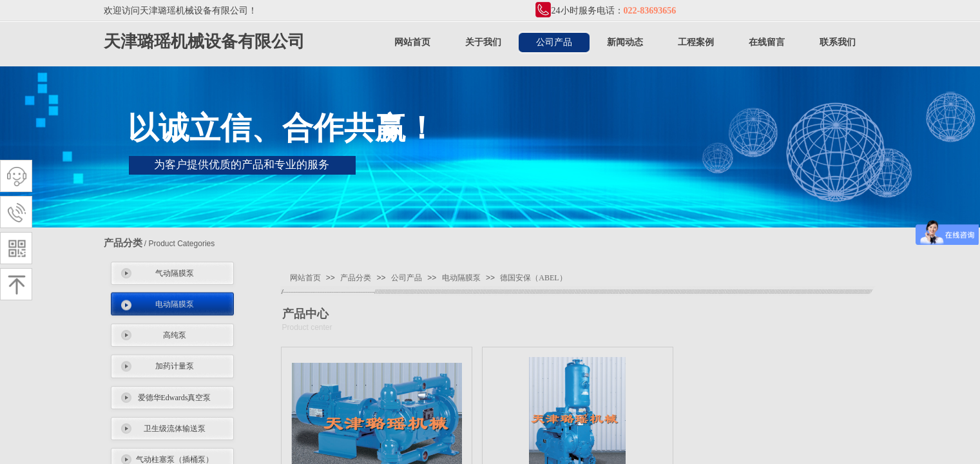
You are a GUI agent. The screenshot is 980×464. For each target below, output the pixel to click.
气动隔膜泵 (175, 273)
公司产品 (554, 42)
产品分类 (356, 278)
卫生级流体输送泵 (175, 429)
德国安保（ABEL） (533, 278)
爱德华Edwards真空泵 (175, 398)
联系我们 (838, 42)
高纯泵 (175, 335)
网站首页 (412, 42)
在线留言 (767, 42)
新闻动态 (625, 42)
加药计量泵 (175, 366)
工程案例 (696, 42)
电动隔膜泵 (175, 304)
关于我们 (483, 42)
